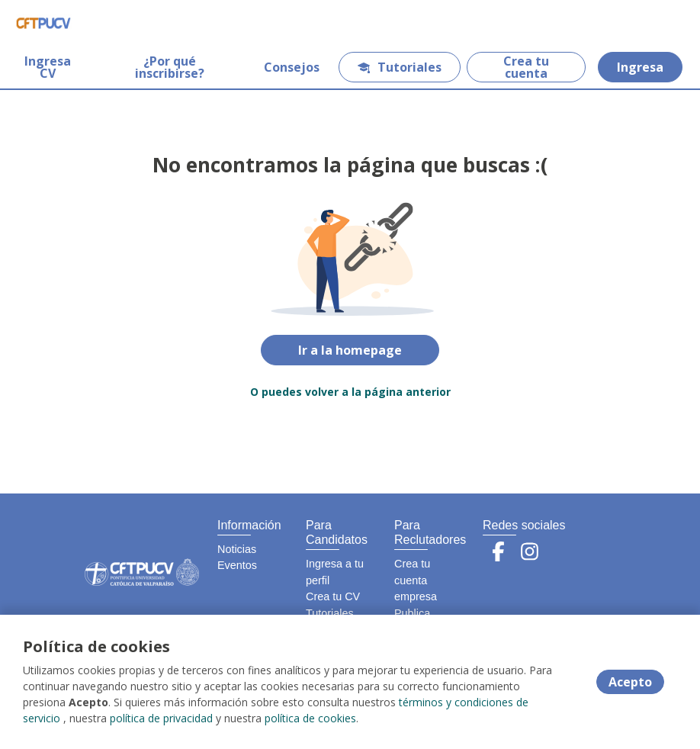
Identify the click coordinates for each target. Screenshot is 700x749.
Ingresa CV (48, 67)
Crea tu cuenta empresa (416, 580)
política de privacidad (161, 718)
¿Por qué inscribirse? (170, 67)
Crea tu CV (333, 596)
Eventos (237, 565)
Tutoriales (400, 67)
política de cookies (310, 718)
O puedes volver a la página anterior (350, 392)
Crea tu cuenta (526, 67)
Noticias (237, 549)
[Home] (43, 23)
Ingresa (640, 67)
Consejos (292, 67)
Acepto (630, 682)
